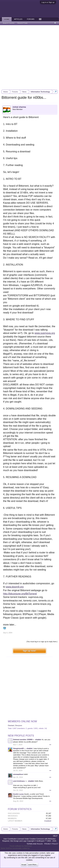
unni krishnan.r (19, 781)
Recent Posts (22, 23)
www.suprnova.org (45, 333)
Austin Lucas (18, 794)
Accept (24, 865)
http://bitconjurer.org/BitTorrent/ (20, 594)
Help (55, 836)
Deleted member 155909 (23, 740)
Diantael (11, 725)
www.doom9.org (15, 587)
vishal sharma (19, 107)
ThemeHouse (35, 848)
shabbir (38, 740)
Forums (31, 19)
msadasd (48, 821)
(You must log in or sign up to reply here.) (42, 642)
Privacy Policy (51, 844)
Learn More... (33, 865)
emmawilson (18, 774)
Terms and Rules (35, 844)
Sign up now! (29, 651)
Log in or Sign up (48, 2)
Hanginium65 (18, 748)
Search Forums (9, 23)
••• (50, 745)
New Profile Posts (21, 736)
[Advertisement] (29, 57)
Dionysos (18, 725)
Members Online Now (22, 721)
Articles (18, 19)
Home (7, 19)
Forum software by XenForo (21, 846)
